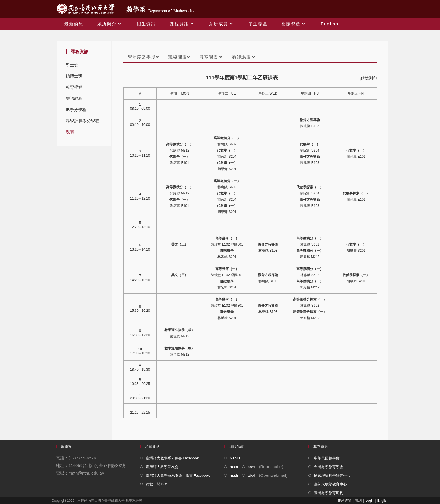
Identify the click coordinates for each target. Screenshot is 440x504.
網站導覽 (345, 501)
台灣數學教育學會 (329, 467)
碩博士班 (74, 76)
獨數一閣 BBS (157, 484)
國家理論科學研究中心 (332, 476)
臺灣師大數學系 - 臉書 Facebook (172, 458)
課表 (70, 132)
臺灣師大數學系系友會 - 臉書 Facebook (178, 476)
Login (369, 501)
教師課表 (244, 57)
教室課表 (211, 57)
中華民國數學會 (327, 458)
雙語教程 (74, 98)
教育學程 (74, 87)
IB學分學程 (76, 110)
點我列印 (369, 78)
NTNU (235, 458)
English (383, 501)
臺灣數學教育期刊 (329, 493)
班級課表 (179, 57)
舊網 (358, 501)
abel (251, 467)
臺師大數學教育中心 (330, 484)
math (234, 467)
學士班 (72, 65)
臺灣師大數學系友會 (162, 467)
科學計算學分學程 (82, 121)
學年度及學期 (143, 57)
